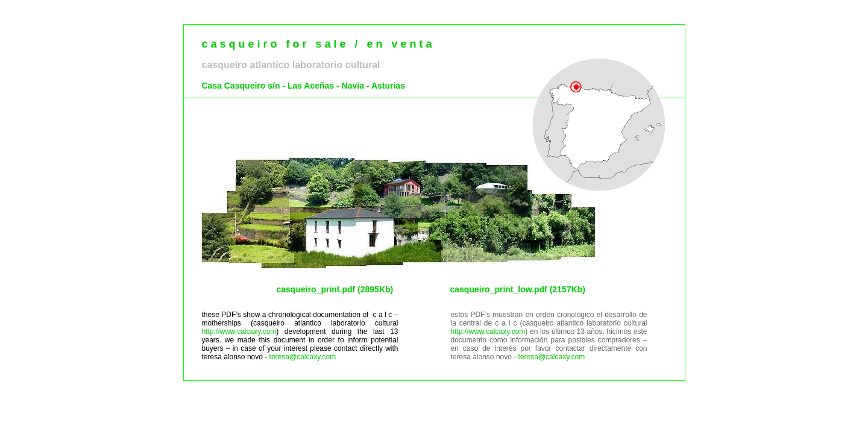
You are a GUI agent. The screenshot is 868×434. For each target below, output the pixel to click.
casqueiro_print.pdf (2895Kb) (335, 289)
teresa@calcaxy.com (303, 357)
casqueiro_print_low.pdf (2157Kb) (518, 289)
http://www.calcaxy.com (239, 332)
